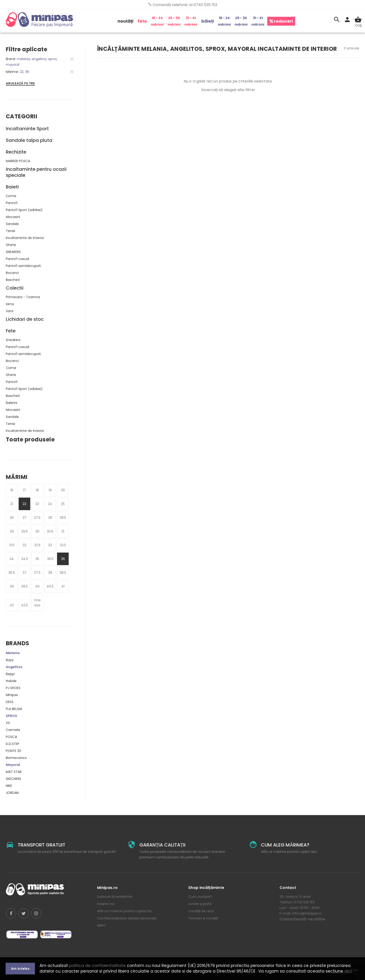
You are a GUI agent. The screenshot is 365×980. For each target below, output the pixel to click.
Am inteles (20, 969)
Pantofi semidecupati (23, 266)
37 (25, 573)
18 (37, 490)
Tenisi (10, 231)
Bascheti (13, 280)
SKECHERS (14, 779)
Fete (11, 331)
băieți (208, 21)
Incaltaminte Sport (27, 129)
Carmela (13, 730)
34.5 (25, 559)
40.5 (50, 586)
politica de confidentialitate (97, 966)
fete (142, 21)
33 (50, 545)
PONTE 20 (14, 751)
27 (25, 518)
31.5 (12, 545)
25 (63, 504)
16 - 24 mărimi (157, 21)
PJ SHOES (13, 688)
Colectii (15, 288)
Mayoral (13, 765)
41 (63, 586)
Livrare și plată (200, 904)
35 (37, 559)
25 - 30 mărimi (174, 21)
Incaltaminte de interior (25, 238)
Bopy (10, 660)
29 (12, 531)
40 (37, 586)
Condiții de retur (201, 911)
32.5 (37, 545)
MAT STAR (14, 772)
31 (63, 531)
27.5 (37, 518)
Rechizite (16, 152)
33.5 (63, 545)
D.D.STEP (13, 744)
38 (50, 573)
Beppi (10, 674)
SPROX (12, 716)
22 (24, 504)
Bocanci (12, 273)
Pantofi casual (17, 259)
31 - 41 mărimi (191, 21)
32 (24, 545)
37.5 (37, 573)
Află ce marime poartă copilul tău (125, 911)
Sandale (12, 224)
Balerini (12, 403)
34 (12, 559)
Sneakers (13, 340)
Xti (8, 723)
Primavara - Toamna (23, 297)
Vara (10, 311)
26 (12, 518)
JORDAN (12, 793)
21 (12, 504)
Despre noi (106, 904)
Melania (13, 653)
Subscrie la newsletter (115, 897)
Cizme (11, 196)
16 (12, 490)
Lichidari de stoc (25, 319)
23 (37, 504)
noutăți (125, 21)
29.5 (24, 531)
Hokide (11, 681)
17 (25, 490)
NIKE (9, 786)
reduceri (281, 21)
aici (348, 971)
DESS (10, 702)
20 (63, 490)
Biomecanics (16, 758)
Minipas (12, 695)
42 (12, 605)
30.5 (50, 531)
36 (63, 559)
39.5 (24, 586)
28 (50, 518)
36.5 (12, 573)
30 (37, 531)
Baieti (12, 187)
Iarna (10, 304)
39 (12, 586)
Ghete (11, 245)
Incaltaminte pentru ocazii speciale (36, 172)
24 (50, 504)
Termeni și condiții (203, 918)
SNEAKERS (13, 252)
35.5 (50, 559)
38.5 (63, 573)
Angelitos (14, 667)
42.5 (25, 605)
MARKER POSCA (18, 161)
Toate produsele (30, 439)
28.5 (63, 518)
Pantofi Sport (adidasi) (24, 210)
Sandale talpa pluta (29, 140)
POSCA (11, 737)
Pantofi (12, 203)
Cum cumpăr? (200, 897)
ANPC (101, 925)
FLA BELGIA (14, 709)
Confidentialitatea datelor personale (127, 918)
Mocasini (13, 217)
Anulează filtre (20, 83)
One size (37, 603)
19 (50, 490)
